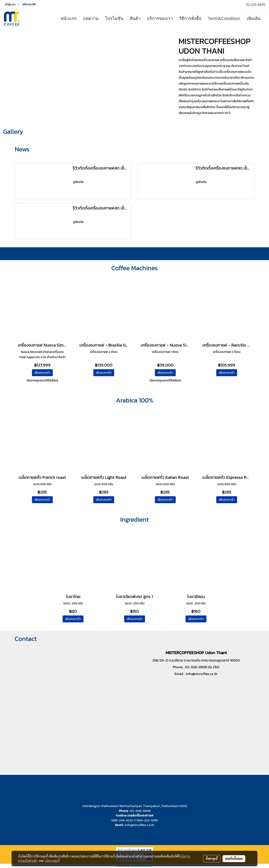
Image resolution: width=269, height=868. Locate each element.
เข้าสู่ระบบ (10, 4)
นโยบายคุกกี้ (52, 861)
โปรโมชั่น (114, 18)
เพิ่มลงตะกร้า (42, 373)
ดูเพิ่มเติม (78, 182)
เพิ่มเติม (254, 18)
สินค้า (135, 18)
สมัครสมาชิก (29, 4)
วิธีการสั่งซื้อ (190, 18)
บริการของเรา (160, 18)
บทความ (91, 18)
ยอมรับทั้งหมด (234, 859)
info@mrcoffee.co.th (202, 674)
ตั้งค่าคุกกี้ (212, 859)
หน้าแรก (69, 18)
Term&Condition (224, 18)
